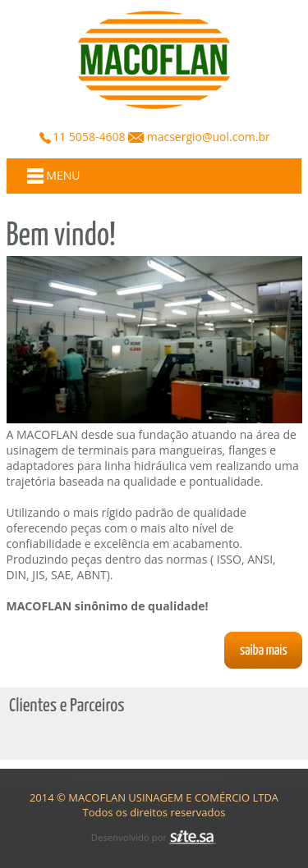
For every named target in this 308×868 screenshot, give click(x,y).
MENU (54, 176)
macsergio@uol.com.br (207, 137)
